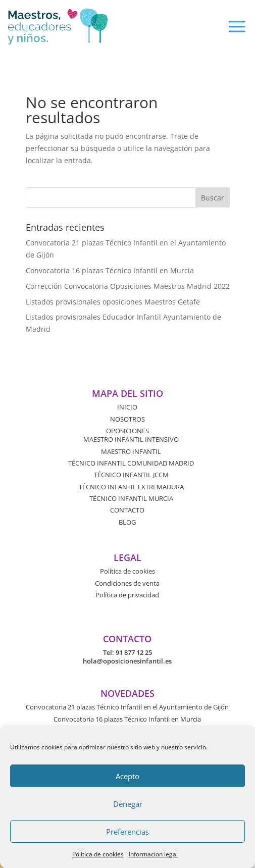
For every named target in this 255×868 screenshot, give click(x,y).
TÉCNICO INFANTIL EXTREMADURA (131, 487)
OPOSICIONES (127, 431)
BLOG (127, 522)
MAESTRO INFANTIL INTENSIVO (131, 439)
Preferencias (127, 832)
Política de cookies (98, 854)
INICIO (127, 407)
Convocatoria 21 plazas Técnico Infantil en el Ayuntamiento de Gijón (127, 707)
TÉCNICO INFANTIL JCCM (131, 475)
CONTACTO (127, 510)
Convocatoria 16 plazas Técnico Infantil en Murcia (110, 270)
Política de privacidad (127, 595)
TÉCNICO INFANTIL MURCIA (131, 498)
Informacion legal (153, 854)
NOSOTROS (127, 419)
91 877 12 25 (134, 652)
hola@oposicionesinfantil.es (127, 661)
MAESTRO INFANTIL (131, 451)
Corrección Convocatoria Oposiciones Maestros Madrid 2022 (128, 286)
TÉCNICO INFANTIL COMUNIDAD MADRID (131, 463)
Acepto (127, 776)
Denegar (128, 804)
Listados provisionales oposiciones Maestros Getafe (113, 302)
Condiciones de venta (127, 583)
